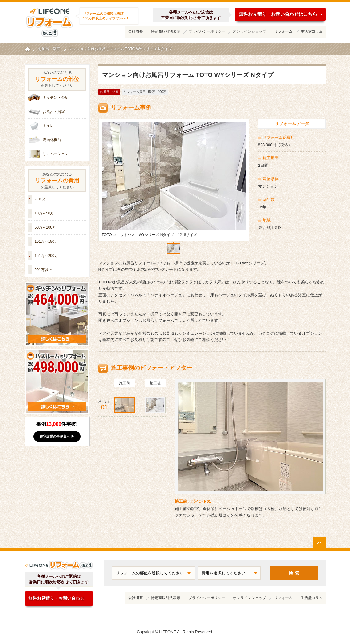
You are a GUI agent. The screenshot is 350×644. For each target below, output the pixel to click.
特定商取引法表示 (166, 31)
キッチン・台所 (56, 98)
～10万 (40, 199)
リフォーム (283, 31)
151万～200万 (46, 256)
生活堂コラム (312, 31)
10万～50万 (44, 213)
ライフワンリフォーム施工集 (49, 22)
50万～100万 (45, 227)
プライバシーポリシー (207, 31)
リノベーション (56, 154)
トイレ (48, 126)
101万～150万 (46, 242)
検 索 (294, 573)
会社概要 (136, 31)
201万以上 (43, 270)
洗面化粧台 (52, 140)
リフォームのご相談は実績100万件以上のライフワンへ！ (106, 16)
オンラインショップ (250, 31)
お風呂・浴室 (109, 92)
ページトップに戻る (320, 543)
